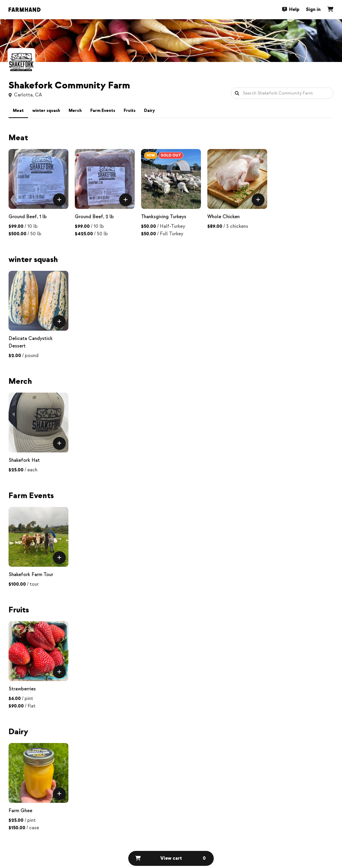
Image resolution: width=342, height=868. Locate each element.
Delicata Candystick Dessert (31, 342)
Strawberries (22, 689)
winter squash (46, 111)
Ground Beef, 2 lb (94, 217)
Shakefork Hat (24, 460)
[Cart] (330, 9)
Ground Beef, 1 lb (28, 217)
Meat (18, 111)
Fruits (130, 111)
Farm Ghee (20, 811)
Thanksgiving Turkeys (164, 217)
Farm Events (103, 111)
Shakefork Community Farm (69, 85)
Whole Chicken (224, 217)
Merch (75, 111)
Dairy (149, 111)
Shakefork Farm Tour (31, 575)
